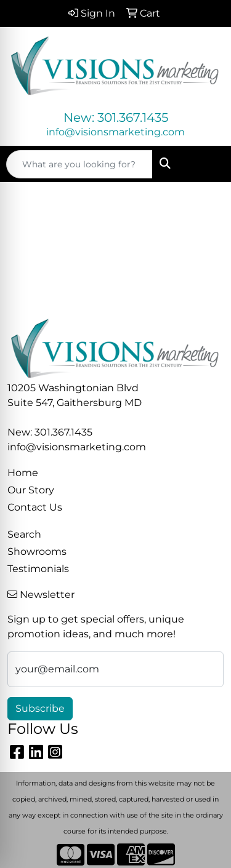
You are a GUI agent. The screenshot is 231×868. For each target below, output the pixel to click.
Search (24, 534)
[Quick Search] (79, 164)
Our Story (31, 490)
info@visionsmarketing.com (115, 132)
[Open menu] (206, 164)
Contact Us (35, 507)
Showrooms (37, 551)
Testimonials (38, 569)
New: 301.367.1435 (116, 117)
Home (23, 473)
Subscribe (40, 708)
